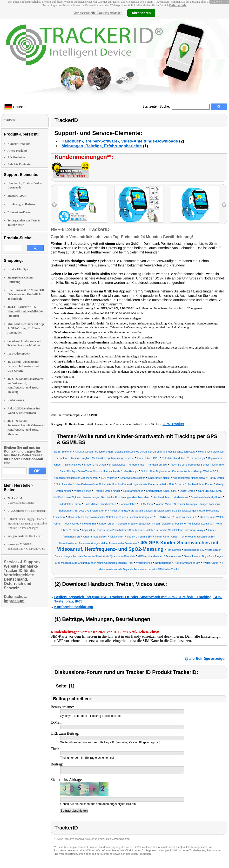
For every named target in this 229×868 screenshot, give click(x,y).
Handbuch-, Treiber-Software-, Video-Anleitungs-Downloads (120, 141)
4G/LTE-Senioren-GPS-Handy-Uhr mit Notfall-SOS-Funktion (25, 311)
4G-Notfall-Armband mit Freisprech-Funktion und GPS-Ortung (23, 366)
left (54, 205)
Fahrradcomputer (19, 354)
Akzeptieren (141, 13)
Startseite (150, 106)
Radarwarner (16, 400)
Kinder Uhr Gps (18, 269)
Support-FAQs (17, 196)
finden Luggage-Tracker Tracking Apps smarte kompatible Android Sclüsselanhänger (27, 523)
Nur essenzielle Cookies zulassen (98, 13)
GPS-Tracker (173, 424)
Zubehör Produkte (19, 164)
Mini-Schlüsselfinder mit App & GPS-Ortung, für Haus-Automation (26, 328)
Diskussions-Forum (19, 212)
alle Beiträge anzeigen (208, 658)
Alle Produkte (16, 157)
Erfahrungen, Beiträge (21, 204)
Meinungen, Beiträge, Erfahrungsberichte (102, 146)
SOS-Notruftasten (27, 511)
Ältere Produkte (17, 151)
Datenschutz (178, 5)
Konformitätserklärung (74, 607)
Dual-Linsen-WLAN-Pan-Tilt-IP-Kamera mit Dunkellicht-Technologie (26, 294)
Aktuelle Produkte (19, 144)
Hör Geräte (25, 536)
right (224, 205)
